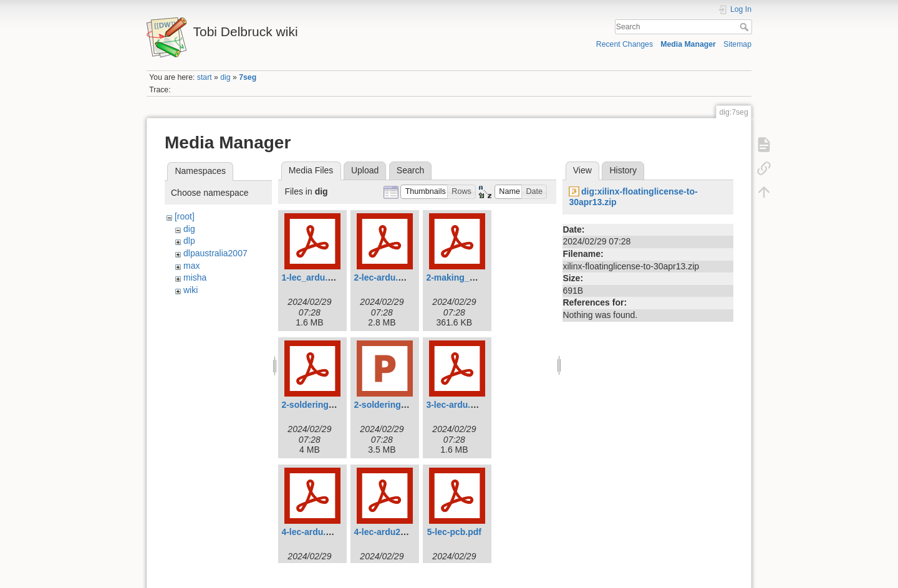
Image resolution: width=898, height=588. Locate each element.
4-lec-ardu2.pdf (385, 532)
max (191, 266)
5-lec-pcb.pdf (454, 532)
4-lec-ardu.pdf (310, 532)
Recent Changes (625, 44)
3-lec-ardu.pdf (455, 405)
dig (225, 77)
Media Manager (688, 44)
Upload (365, 170)
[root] (185, 216)
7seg (248, 77)
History (623, 170)
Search (746, 27)
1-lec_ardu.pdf (311, 277)
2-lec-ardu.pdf (383, 277)
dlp (189, 241)
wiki (191, 290)
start (205, 77)
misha (195, 277)
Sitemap (737, 44)
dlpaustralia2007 (215, 253)
